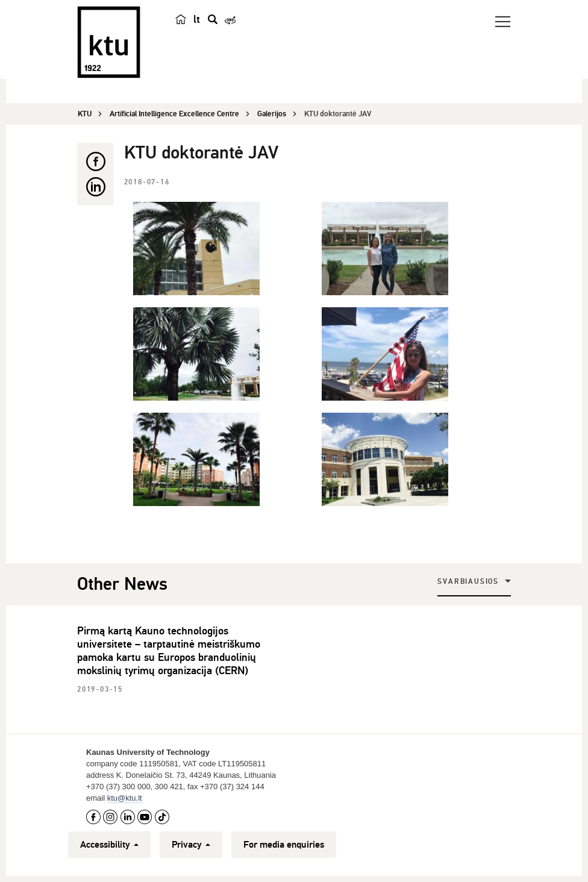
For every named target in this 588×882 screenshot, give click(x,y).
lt (197, 19)
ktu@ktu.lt (125, 798)
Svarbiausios (468, 582)
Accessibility (109, 845)
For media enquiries (284, 845)
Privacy (191, 845)
